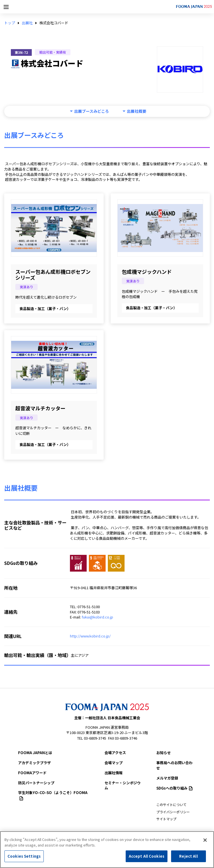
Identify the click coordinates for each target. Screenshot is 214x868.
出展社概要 (137, 111)
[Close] (205, 840)
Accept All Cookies (147, 856)
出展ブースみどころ (92, 111)
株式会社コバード (54, 23)
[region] (107, 850)
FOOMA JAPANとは (35, 753)
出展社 (27, 23)
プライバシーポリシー (173, 812)
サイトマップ (166, 819)
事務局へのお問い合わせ (174, 765)
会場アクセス (115, 753)
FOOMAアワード (32, 773)
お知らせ (164, 753)
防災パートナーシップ (36, 783)
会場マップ (114, 763)
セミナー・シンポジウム (123, 785)
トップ (10, 23)
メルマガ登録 (167, 778)
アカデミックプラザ (34, 763)
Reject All (188, 856)
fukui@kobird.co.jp (97, 617)
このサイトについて (171, 805)
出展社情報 (114, 773)
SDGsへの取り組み (174, 788)
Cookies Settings (24, 856)
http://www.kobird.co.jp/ (90, 636)
